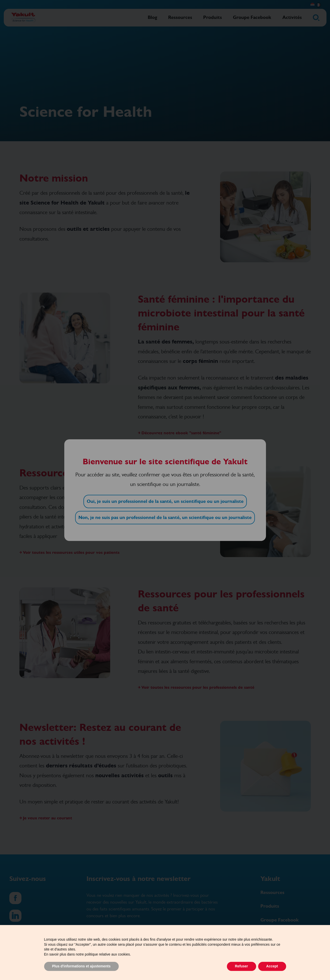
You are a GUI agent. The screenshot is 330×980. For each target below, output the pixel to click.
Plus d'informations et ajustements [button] (81, 966)
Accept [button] (272, 966)
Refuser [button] (242, 966)
